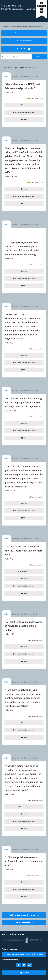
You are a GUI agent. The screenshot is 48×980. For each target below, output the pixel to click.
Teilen (24, 120)
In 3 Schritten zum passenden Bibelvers (18, 9)
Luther (6, 76)
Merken (24, 105)
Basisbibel (16, 76)
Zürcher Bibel (36, 77)
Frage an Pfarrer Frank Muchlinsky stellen (24, 954)
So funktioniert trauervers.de (24, 33)
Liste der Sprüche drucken (24, 41)
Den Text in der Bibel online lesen (24, 112)
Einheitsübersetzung (26, 76)
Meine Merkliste (24, 49)
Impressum (24, 973)
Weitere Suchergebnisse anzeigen (24, 915)
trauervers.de (11, 5)
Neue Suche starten (24, 923)
